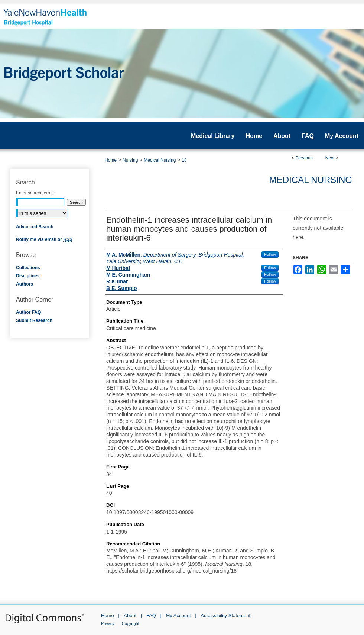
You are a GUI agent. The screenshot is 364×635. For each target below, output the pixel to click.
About (130, 615)
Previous (304, 158)
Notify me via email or (44, 239)
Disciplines (28, 276)
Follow (270, 254)
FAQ (151, 615)
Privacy (108, 623)
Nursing (130, 160)
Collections (28, 268)
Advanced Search (35, 227)
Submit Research (34, 320)
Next (330, 158)
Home (111, 160)
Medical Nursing (160, 160)
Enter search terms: (35, 193)
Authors (25, 284)
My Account (178, 615)
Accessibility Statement (225, 615)
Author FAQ (28, 312)
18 (184, 160)
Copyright (131, 623)
